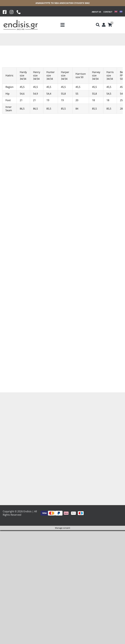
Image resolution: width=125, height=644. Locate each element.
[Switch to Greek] (121, 12)
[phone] (19, 12)
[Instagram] (12, 12)
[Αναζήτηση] (98, 25)
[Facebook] (5, 12)
